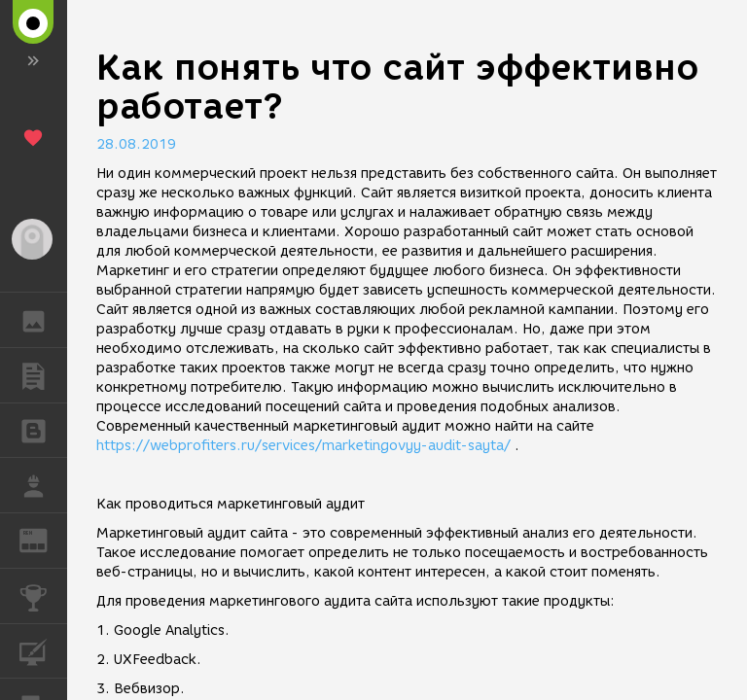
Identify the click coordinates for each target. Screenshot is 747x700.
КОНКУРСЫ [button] (43, 596)
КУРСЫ (43, 650)
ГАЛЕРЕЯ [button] (43, 320)
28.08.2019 (136, 144)
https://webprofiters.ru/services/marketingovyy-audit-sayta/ (303, 446)
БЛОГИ (43, 429)
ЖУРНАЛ (43, 539)
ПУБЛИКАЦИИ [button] (43, 375)
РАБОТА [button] (43, 485)
